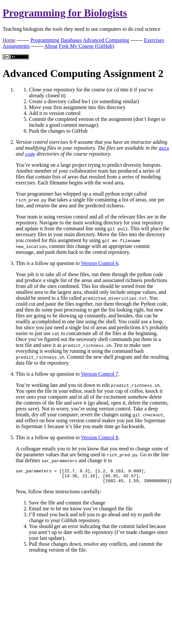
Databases (71, 40)
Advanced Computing (106, 40)
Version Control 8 (99, 437)
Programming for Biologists (65, 13)
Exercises (154, 40)
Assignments (16, 46)
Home (9, 40)
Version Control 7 (99, 374)
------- (23, 40)
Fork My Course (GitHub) (86, 46)
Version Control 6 (99, 263)
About (51, 46)
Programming (45, 40)
